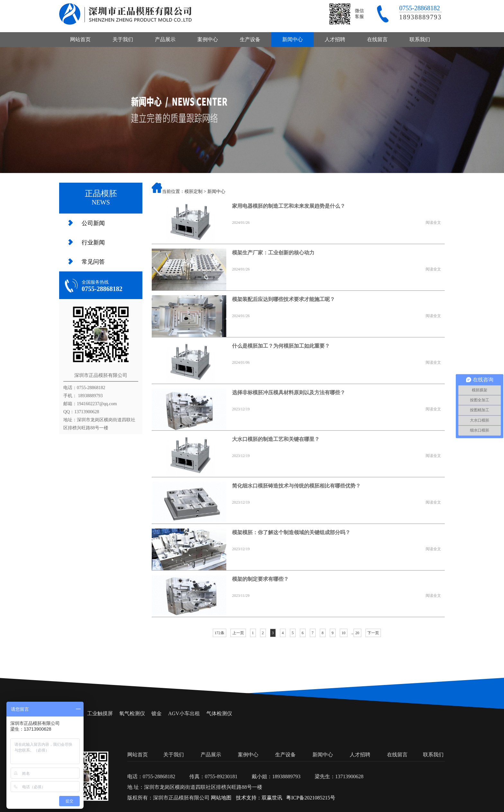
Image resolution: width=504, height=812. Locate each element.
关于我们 (123, 39)
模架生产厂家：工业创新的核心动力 (273, 253)
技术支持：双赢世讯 (259, 798)
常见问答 (93, 262)
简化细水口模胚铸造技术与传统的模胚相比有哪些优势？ (296, 486)
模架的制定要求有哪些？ (260, 579)
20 (357, 633)
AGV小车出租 (184, 713)
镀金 (157, 713)
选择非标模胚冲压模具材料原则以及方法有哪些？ (289, 392)
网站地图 (221, 798)
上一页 (238, 633)
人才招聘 (335, 39)
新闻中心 (292, 39)
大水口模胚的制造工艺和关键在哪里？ (276, 439)
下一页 (373, 633)
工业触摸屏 (100, 713)
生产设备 (250, 39)
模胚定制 (194, 192)
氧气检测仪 (132, 713)
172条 (220, 633)
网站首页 (80, 39)
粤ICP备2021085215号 (311, 798)
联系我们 (420, 39)
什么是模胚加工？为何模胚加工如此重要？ (281, 346)
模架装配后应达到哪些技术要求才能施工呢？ (283, 299)
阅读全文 (433, 223)
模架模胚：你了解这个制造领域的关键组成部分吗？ (291, 532)
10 (344, 633)
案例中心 (208, 39)
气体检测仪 (219, 713)
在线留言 (377, 39)
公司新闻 (93, 223)
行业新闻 (93, 242)
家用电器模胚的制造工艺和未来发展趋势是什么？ (289, 206)
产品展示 (165, 39)
